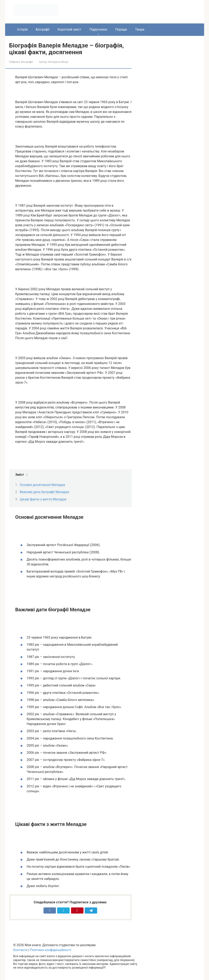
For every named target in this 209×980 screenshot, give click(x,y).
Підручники (98, 29)
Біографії (43, 29)
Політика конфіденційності (51, 950)
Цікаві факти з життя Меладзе (43, 499)
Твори (140, 29)
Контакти (20, 950)
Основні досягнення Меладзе (42, 485)
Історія (23, 29)
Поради (121, 29)
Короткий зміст (69, 29)
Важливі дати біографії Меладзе (44, 492)
